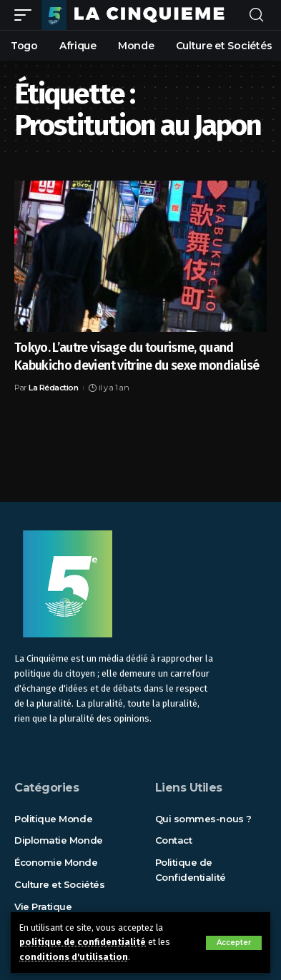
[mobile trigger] (26, 15)
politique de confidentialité (83, 942)
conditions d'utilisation (74, 957)
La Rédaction (53, 388)
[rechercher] (256, 15)
